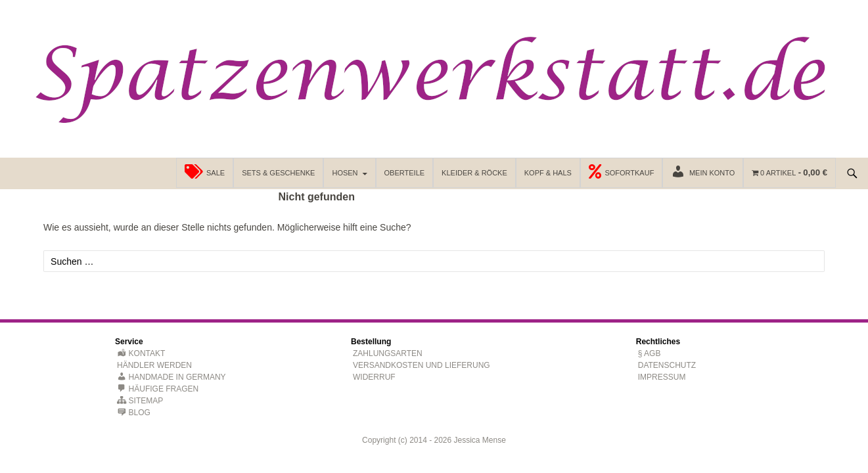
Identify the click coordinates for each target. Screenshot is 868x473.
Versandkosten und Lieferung (422, 365)
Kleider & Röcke (474, 173)
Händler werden (154, 365)
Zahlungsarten (388, 353)
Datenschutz (667, 365)
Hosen (345, 173)
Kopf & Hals (548, 173)
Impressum (662, 377)
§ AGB (650, 353)
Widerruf (374, 377)
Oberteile (405, 173)
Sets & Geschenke (278, 173)
